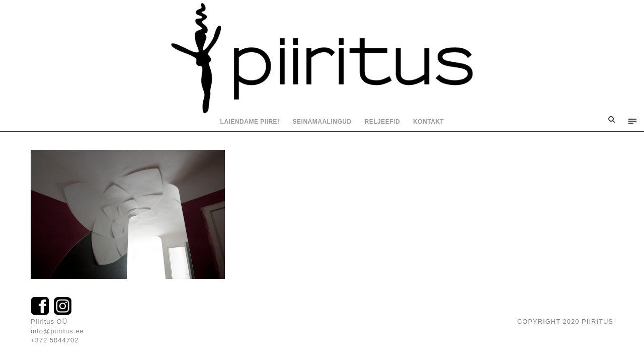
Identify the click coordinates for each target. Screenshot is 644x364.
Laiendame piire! (250, 122)
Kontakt (428, 122)
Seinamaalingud (322, 122)
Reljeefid (383, 122)
